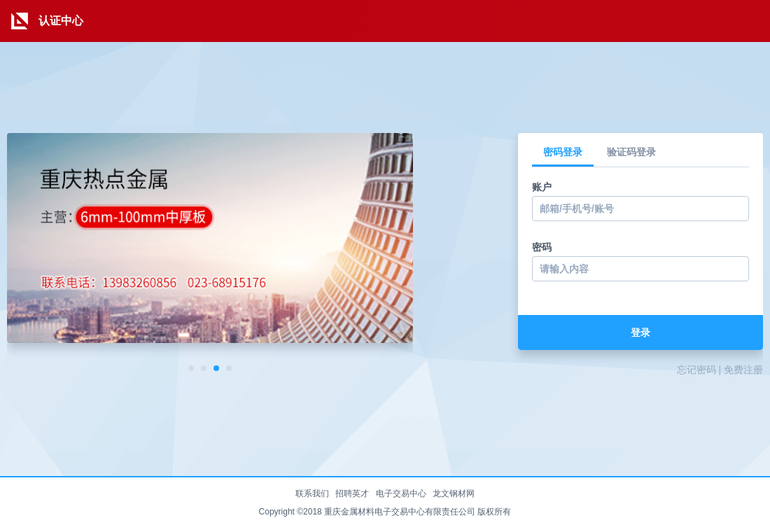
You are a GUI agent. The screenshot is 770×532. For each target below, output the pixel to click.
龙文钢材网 (454, 493)
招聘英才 (352, 493)
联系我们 (312, 493)
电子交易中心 (401, 493)
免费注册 (743, 370)
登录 (640, 332)
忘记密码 (696, 370)
